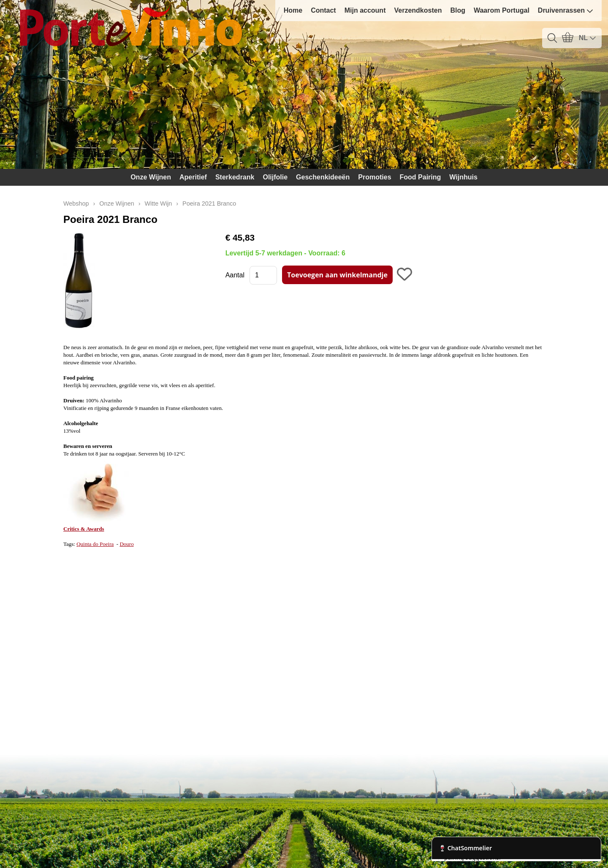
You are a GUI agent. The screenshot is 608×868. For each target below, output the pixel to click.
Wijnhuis (463, 177)
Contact (323, 10)
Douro (126, 544)
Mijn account (365, 10)
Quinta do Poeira (95, 544)
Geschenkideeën (323, 177)
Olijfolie (275, 177)
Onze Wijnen (151, 177)
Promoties (375, 177)
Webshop (76, 203)
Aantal (235, 275)
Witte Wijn (159, 203)
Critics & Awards (84, 529)
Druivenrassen (566, 11)
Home (293, 10)
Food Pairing (421, 177)
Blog (458, 10)
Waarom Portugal (502, 10)
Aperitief (193, 177)
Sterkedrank (235, 177)
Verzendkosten (418, 10)
